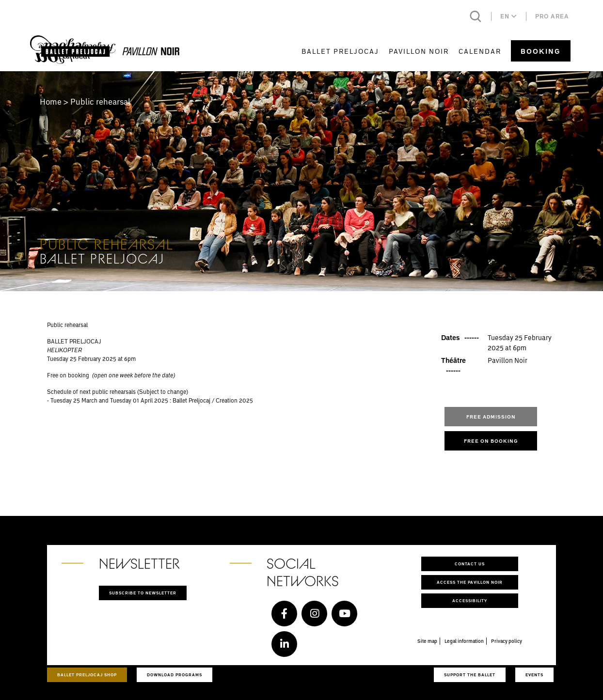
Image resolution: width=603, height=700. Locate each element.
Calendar (480, 51)
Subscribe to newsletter (143, 593)
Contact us (470, 564)
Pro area (552, 16)
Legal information (464, 641)
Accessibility (470, 600)
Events (534, 675)
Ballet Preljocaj (340, 51)
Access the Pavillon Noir (470, 582)
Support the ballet (470, 675)
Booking (541, 51)
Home (51, 101)
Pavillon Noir (419, 51)
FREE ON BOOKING (491, 441)
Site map (427, 641)
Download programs (175, 675)
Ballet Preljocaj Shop (87, 675)
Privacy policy (507, 641)
